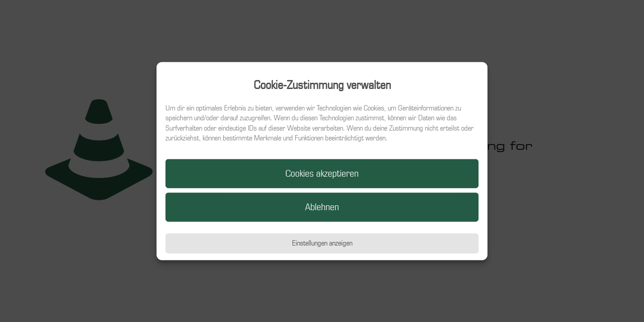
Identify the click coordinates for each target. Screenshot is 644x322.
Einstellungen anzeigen (322, 243)
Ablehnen (322, 207)
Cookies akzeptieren (322, 174)
